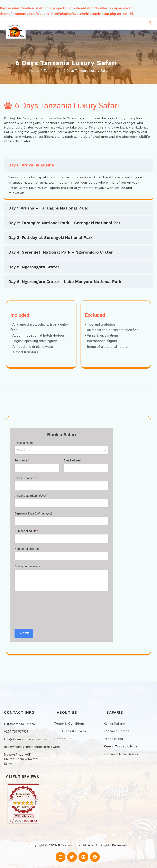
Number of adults (26, 531)
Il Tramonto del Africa (23, 795)
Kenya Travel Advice (121, 746)
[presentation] (31, 610)
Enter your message (27, 566)
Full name (22, 460)
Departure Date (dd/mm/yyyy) (33, 513)
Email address (74, 460)
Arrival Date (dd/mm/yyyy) (31, 496)
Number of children (27, 549)
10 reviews (23, 807)
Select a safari (25, 443)
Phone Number (25, 478)
